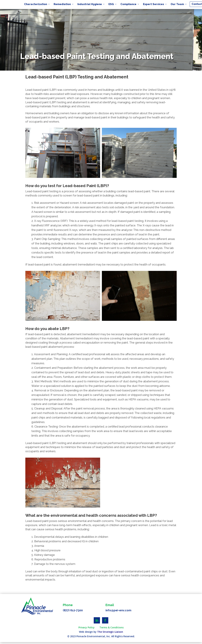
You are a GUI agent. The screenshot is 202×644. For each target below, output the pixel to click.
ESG (113, 4)
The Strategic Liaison (110, 632)
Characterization (37, 4)
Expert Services (155, 4)
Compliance (130, 4)
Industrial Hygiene (91, 4)
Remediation (64, 4)
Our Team (179, 4)
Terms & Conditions (111, 627)
